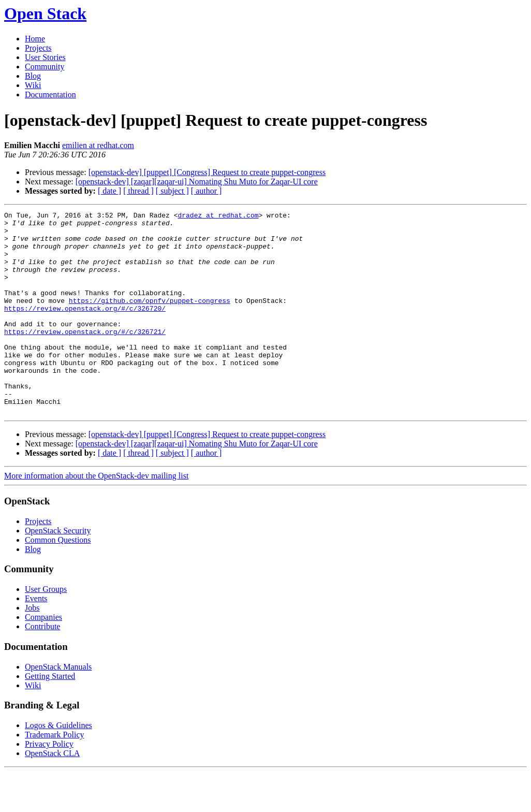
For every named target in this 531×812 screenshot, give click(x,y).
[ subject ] (172, 191)
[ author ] (207, 191)
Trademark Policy (55, 775)
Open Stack (45, 13)
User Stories (45, 57)
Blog (33, 76)
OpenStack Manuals (58, 707)
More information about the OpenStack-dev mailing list (96, 516)
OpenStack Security (58, 571)
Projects (38, 48)
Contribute (42, 667)
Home (35, 39)
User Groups (46, 629)
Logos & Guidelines (58, 766)
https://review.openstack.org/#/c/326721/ (85, 356)
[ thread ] (138, 191)
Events (36, 639)
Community (45, 67)
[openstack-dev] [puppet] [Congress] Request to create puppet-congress (207, 172)
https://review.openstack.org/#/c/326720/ (85, 328)
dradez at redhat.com (218, 216)
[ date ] (109, 191)
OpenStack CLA (52, 794)
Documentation (50, 95)
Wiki (33, 85)
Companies (43, 657)
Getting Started (50, 716)
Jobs (32, 648)
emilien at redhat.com (98, 145)
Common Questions (58, 580)
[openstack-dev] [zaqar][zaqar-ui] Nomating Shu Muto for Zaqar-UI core (197, 182)
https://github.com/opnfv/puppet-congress (150, 319)
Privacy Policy (49, 784)
